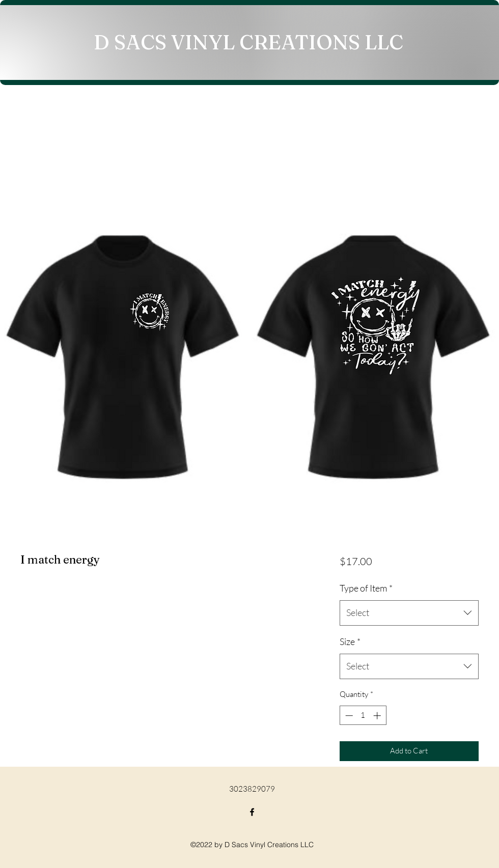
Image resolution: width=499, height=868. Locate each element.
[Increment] (378, 716)
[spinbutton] (363, 716)
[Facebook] (252, 812)
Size (350, 641)
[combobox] (409, 613)
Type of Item (366, 588)
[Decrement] (348, 716)
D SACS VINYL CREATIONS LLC (248, 42)
